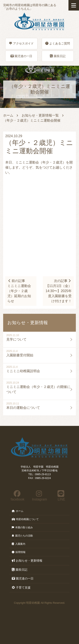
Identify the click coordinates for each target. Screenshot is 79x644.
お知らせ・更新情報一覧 (40, 115)
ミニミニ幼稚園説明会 (23, 371)
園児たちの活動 (22, 536)
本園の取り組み (22, 527)
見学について (16, 339)
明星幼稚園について (25, 519)
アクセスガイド (21, 43)
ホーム (8, 115)
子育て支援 (21, 588)
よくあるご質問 (58, 43)
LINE (61, 496)
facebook (17, 496)
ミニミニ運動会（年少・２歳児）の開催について (38, 389)
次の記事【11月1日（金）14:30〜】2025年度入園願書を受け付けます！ (59, 291)
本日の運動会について (23, 408)
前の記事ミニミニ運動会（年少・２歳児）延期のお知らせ (19, 291)
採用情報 (19, 552)
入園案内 (19, 544)
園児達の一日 (21, 56)
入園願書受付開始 (20, 355)
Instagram (39, 496)
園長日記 (58, 56)
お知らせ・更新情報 (27, 561)
